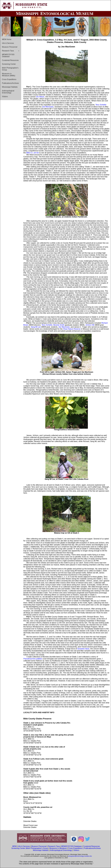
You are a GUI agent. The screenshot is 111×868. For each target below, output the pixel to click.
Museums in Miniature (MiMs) (9, 75)
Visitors (5, 96)
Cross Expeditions (9, 79)
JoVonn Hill (90, 325)
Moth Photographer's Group (10, 69)
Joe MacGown (48, 107)
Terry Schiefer (101, 105)
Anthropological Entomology (8, 92)
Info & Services (8, 43)
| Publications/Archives (92, 848)
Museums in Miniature (58, 848)
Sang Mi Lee (36, 327)
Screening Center (9, 64)
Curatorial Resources (10, 60)
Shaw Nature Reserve (72, 329)
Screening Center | (19, 848)
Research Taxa (8, 51)
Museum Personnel (10, 47)
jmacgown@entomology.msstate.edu (80, 856)
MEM (14, 846)
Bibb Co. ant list (33, 153)
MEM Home (7, 39)
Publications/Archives (10, 83)
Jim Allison (40, 97)
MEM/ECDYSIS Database (8, 55)
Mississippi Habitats (10, 87)
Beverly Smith (59, 325)
